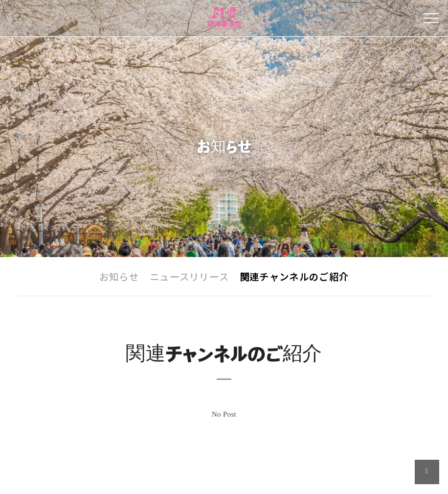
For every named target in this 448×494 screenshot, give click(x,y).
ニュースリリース (189, 277)
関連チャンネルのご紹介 (294, 277)
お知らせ (119, 277)
